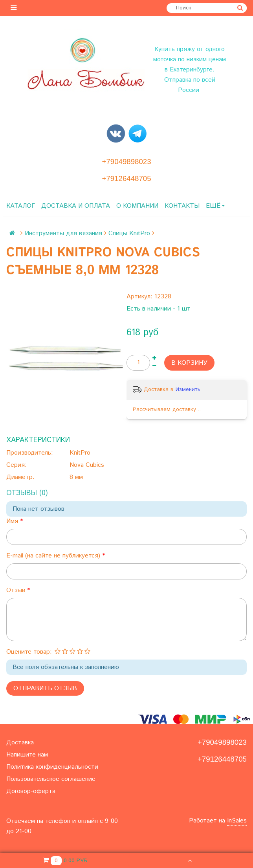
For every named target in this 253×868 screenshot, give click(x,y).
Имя (13, 521)
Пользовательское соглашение (51, 779)
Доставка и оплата (76, 206)
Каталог (21, 206)
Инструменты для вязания (63, 233)
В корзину (189, 363)
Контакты (182, 206)
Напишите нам (27, 755)
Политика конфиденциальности (52, 767)
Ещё (215, 206)
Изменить (188, 389)
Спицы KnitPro (129, 233)
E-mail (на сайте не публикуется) (54, 556)
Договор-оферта (31, 791)
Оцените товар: (29, 652)
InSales (237, 821)
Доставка (20, 743)
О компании (137, 206)
